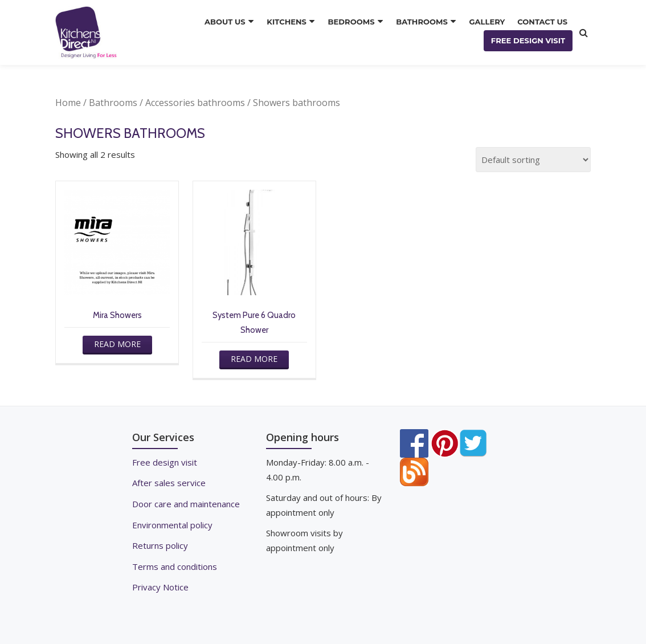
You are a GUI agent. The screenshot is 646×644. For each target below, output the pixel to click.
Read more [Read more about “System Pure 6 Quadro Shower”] (254, 358)
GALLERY (487, 22)
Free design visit (165, 462)
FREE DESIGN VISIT (529, 40)
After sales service (169, 482)
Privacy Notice (160, 585)
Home (68, 103)
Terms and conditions (175, 564)
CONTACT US (543, 22)
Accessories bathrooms (195, 103)
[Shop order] (533, 160)
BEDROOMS (354, 22)
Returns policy (160, 544)
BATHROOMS (424, 22)
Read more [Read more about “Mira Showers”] (117, 343)
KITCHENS (291, 22)
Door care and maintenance (186, 503)
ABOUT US (230, 22)
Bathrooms (113, 103)
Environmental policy (172, 523)
